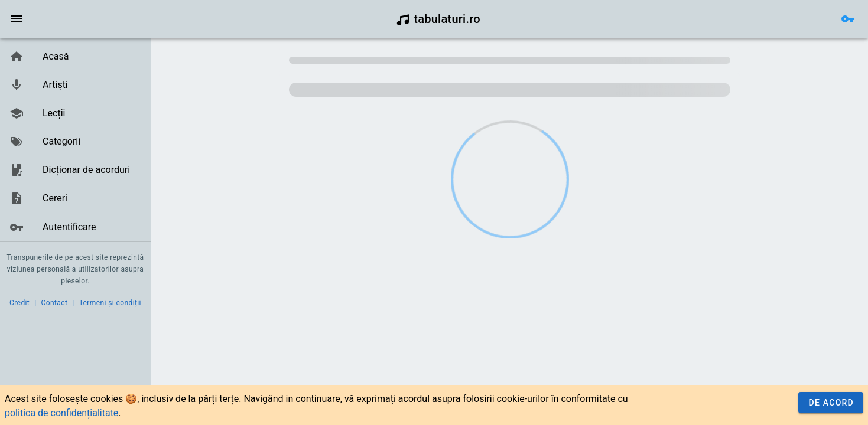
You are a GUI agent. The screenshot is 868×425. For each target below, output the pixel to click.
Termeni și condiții (110, 303)
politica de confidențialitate (61, 413)
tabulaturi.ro (438, 19)
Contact (55, 303)
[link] (75, 57)
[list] (75, 142)
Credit (19, 303)
